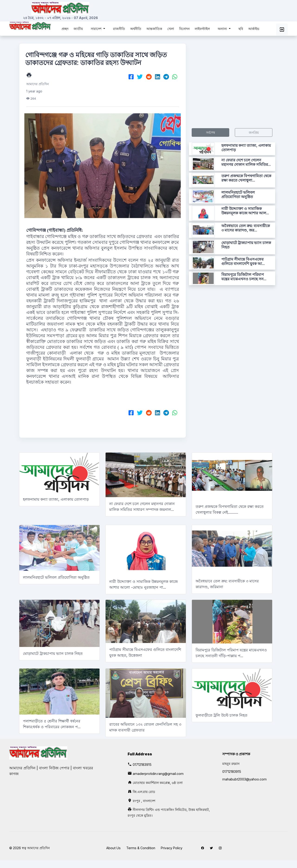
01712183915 (142, 765)
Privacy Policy (172, 848)
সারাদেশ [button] (97, 29)
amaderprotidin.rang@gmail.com (158, 774)
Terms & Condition (141, 848)
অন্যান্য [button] (223, 29)
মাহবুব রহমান (231, 764)
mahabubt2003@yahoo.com (244, 779)
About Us (113, 848)
